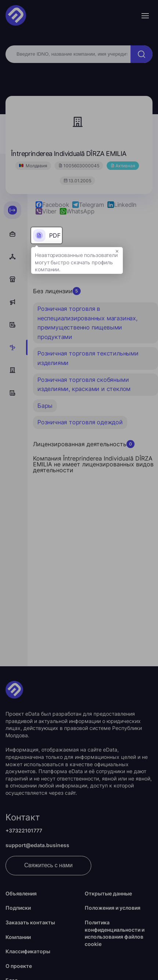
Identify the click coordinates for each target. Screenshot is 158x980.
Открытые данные (108, 893)
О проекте (19, 966)
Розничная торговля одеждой (80, 422)
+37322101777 (24, 830)
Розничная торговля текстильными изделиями (88, 358)
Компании (18, 937)
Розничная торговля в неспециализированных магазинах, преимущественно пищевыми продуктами (87, 323)
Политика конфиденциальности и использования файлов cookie (115, 933)
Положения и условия (113, 908)
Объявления (21, 893)
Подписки (18, 908)
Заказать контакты (30, 922)
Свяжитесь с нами (48, 865)
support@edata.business (37, 845)
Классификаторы (28, 951)
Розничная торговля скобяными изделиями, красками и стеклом (84, 384)
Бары (45, 406)
